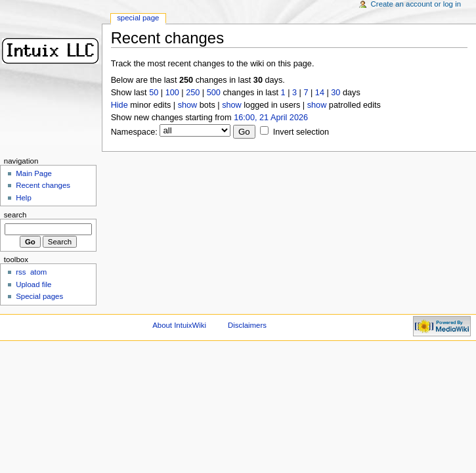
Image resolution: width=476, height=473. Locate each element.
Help (24, 198)
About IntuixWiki (179, 325)
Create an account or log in (416, 4)
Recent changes (43, 185)
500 (214, 93)
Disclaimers (247, 325)
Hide (119, 105)
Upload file (33, 284)
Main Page (34, 173)
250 (193, 93)
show (188, 105)
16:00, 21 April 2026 (271, 118)
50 (154, 93)
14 (320, 93)
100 (172, 93)
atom (38, 272)
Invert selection (301, 132)
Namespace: (134, 132)
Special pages (39, 296)
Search (15, 215)
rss (21, 272)
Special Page (138, 18)
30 (335, 93)
